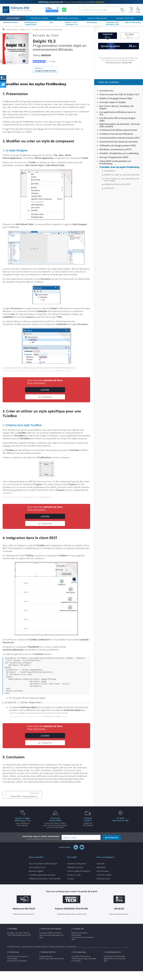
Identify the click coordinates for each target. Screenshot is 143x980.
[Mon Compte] (138, 10)
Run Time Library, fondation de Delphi (117, 107)
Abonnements (103, 880)
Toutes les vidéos (104, 884)
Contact (71, 887)
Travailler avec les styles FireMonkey (119, 167)
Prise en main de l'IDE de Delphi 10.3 (119, 94)
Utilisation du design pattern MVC (118, 145)
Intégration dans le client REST (118, 184)
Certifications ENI (113, 961)
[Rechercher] (122, 10)
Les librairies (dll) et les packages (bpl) (117, 119)
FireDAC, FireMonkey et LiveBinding (119, 153)
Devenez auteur (104, 887)
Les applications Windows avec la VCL (117, 113)
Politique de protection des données (45, 887)
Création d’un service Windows (116, 134)
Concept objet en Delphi (113, 102)
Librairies (101, 872)
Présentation (110, 171)
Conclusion (109, 188)
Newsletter (101, 876)
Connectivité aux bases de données (119, 142)
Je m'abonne (45, 397)
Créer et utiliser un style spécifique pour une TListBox (122, 180)
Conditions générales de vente (42, 884)
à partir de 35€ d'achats (88, 830)
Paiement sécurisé (75, 876)
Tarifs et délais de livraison (79, 880)
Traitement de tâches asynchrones (118, 130)
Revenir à (45, 69)
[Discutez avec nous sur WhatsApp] (64, 10)
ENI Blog (13, 937)
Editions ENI (17, 10)
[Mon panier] (131, 10)
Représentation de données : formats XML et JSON (120, 125)
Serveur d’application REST (114, 157)
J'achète (45, 390)
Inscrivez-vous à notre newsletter (41, 846)
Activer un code (74, 884)
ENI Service (14, 961)
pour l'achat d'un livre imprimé (23, 830)
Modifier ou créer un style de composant (122, 175)
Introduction (106, 90)
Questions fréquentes (77, 872)
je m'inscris (112, 846)
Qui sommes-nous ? (38, 876)
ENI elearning (80, 961)
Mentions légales (36, 880)
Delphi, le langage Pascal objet (116, 98)
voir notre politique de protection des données (43, 848)
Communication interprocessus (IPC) (120, 138)
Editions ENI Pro (48, 961)
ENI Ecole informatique (52, 937)
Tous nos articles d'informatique (43, 872)
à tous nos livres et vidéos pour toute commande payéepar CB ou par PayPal (55, 831)
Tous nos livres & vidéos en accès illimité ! (71, 2)
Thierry (42, 55)
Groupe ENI (79, 937)
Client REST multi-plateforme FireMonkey (26, 805)
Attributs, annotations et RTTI (116, 149)
